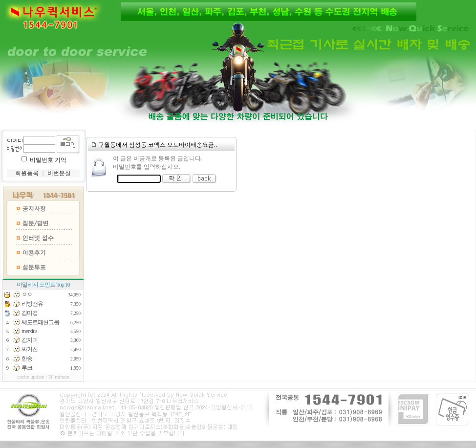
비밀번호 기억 (48, 160)
